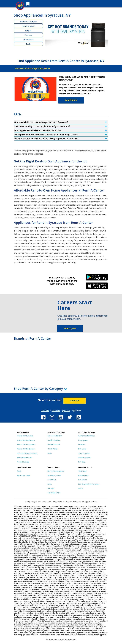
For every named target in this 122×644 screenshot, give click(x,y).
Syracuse (66, 411)
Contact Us (52, 480)
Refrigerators (28, 26)
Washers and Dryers (28, 22)
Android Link (97, 278)
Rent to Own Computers (26, 445)
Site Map (51, 488)
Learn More (71, 100)
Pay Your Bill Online (55, 436)
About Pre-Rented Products (27, 453)
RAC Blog (82, 462)
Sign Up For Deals (23, 475)
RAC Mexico (83, 480)
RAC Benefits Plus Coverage (89, 484)
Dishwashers (28, 39)
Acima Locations (84, 458)
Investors (82, 445)
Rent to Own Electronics (26, 449)
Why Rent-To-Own (54, 475)
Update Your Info (54, 445)
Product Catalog (23, 462)
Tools (28, 44)
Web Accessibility (44, 502)
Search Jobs (70, 328)
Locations (45, 411)
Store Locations (84, 453)
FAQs (50, 453)
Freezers (28, 35)
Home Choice (83, 475)
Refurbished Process (25, 458)
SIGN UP (75, 401)
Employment (83, 440)
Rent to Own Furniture (25, 436)
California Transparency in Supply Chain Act (81, 502)
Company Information (87, 436)
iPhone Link (97, 287)
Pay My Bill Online (54, 493)
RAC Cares (82, 449)
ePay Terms (58, 502)
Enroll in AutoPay (54, 440)
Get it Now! (82, 471)
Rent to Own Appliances (26, 440)
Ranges (28, 31)
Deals (19, 471)
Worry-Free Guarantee (56, 471)
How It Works (52, 449)
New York (56, 411)
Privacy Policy (30, 502)
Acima (81, 488)
